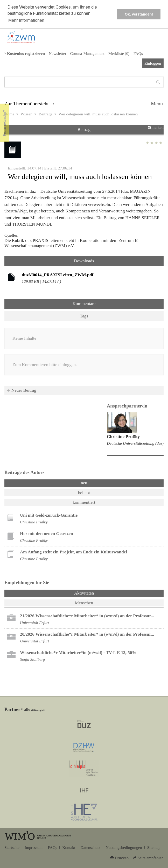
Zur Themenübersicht (27, 103)
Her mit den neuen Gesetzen (47, 534)
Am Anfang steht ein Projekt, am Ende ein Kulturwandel (73, 552)
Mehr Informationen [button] (26, 20)
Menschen (84, 603)
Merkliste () (119, 53)
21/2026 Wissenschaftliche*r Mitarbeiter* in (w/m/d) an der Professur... (87, 616)
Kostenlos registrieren (26, 53)
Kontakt (69, 847)
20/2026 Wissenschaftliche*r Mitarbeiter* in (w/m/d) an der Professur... (87, 634)
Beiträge (45, 114)
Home (9, 114)
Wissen (26, 114)
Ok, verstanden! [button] (139, 14)
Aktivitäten (98, 593)
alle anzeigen (35, 709)
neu (84, 483)
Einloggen (153, 63)
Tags (84, 316)
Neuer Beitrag (24, 390)
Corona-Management (87, 53)
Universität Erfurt (34, 623)
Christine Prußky (123, 437)
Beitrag (84, 129)
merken (157, 127)
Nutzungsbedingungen (124, 847)
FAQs (138, 53)
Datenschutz (91, 847)
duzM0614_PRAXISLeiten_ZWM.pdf (58, 275)
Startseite (12, 847)
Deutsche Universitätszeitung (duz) (135, 443)
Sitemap (154, 847)
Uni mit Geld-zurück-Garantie (49, 515)
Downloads (84, 261)
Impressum (34, 847)
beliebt (84, 493)
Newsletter (57, 53)
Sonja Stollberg (32, 659)
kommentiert (84, 502)
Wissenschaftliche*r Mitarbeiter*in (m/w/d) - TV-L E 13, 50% (78, 653)
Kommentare (84, 304)
